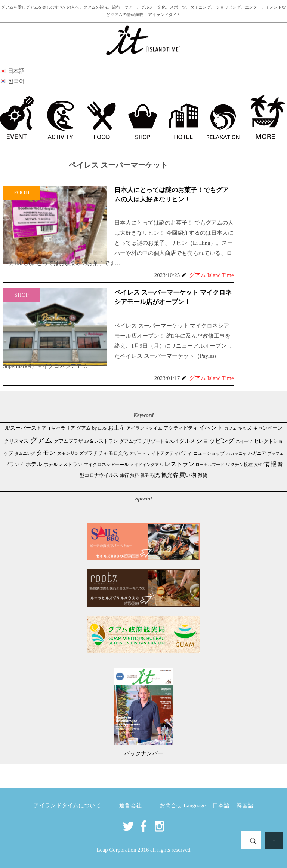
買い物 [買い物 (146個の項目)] (188, 475)
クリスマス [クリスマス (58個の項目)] (16, 441)
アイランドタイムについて (67, 805)
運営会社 (130, 805)
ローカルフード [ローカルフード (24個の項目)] (210, 465)
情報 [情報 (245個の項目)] (270, 464)
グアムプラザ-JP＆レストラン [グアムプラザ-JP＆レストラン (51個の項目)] (86, 441)
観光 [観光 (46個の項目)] (155, 475)
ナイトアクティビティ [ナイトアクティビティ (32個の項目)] (169, 453)
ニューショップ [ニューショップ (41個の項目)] (209, 453)
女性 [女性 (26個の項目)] (258, 465)
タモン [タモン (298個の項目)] (46, 453)
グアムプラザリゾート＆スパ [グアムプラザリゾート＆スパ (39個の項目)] (149, 441)
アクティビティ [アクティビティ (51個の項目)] (181, 428)
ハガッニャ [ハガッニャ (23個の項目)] (236, 453)
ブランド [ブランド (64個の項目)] (14, 464)
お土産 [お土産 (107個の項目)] (116, 428)
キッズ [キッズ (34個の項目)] (245, 428)
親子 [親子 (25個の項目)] (145, 475)
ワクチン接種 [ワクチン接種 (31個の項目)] (239, 465)
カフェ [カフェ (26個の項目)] (230, 428)
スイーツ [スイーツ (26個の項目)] (244, 441)
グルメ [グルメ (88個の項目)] (187, 441)
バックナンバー (144, 753)
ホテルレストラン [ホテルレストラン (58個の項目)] (63, 464)
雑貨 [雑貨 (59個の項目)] (203, 475)
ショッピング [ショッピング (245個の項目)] (215, 441)
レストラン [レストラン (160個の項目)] (179, 464)
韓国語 (245, 805)
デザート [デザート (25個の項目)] (138, 453)
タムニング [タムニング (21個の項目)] (25, 453)
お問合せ (171, 805)
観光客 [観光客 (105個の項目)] (170, 475)
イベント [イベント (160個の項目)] (211, 428)
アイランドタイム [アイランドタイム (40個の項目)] (144, 428)
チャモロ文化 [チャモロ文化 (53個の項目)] (113, 453)
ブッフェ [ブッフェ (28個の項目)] (275, 453)
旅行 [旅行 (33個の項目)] (124, 476)
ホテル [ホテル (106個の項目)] (34, 464)
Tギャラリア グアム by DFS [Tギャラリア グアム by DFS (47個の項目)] (77, 428)
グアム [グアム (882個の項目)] (41, 440)
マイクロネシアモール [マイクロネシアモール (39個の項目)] (106, 465)
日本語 (221, 805)
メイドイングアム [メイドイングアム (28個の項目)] (146, 465)
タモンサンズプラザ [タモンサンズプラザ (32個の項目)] (77, 453)
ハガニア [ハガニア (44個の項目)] (257, 453)
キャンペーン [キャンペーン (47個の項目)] (268, 428)
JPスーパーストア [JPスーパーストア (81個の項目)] (26, 428)
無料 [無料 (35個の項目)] (135, 475)
